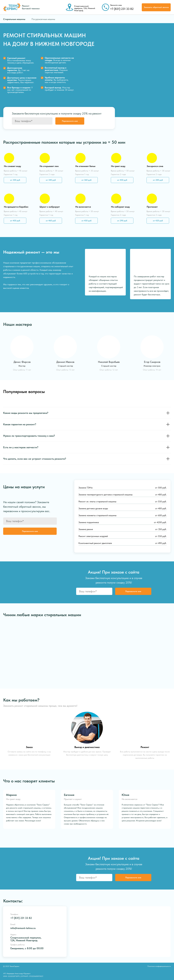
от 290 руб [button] (122, 221)
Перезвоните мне (70, 121)
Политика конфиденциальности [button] (159, 966)
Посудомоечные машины (43, 19)
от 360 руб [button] (86, 180)
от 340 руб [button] (51, 180)
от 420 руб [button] (158, 221)
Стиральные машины (14, 19)
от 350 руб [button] (15, 180)
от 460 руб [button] (51, 221)
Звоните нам (116, 5)
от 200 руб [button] (158, 180)
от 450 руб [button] (15, 221)
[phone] (32, 121)
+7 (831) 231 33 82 (122, 9)
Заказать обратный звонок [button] (156, 7)
